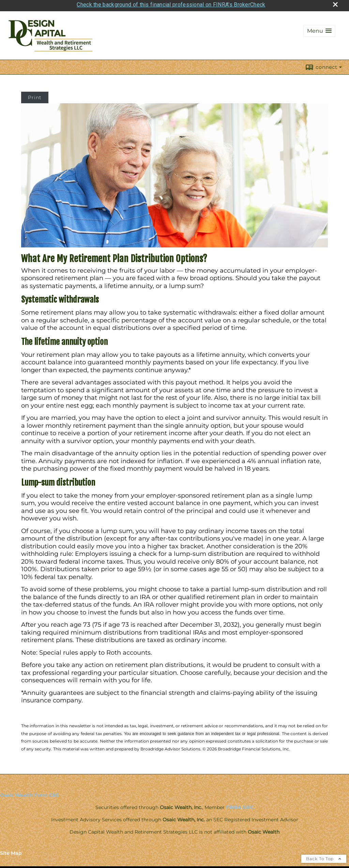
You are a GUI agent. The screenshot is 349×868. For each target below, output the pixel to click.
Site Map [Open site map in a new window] (11, 851)
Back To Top (324, 857)
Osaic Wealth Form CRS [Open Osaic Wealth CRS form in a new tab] (29, 793)
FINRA (233, 806)
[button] (319, 29)
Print (35, 96)
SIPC (248, 806)
